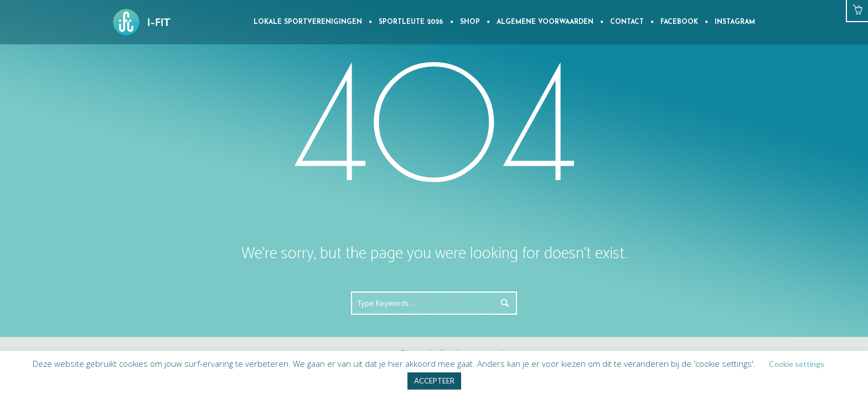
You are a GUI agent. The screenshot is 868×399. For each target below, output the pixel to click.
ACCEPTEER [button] (434, 381)
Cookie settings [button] (797, 364)
